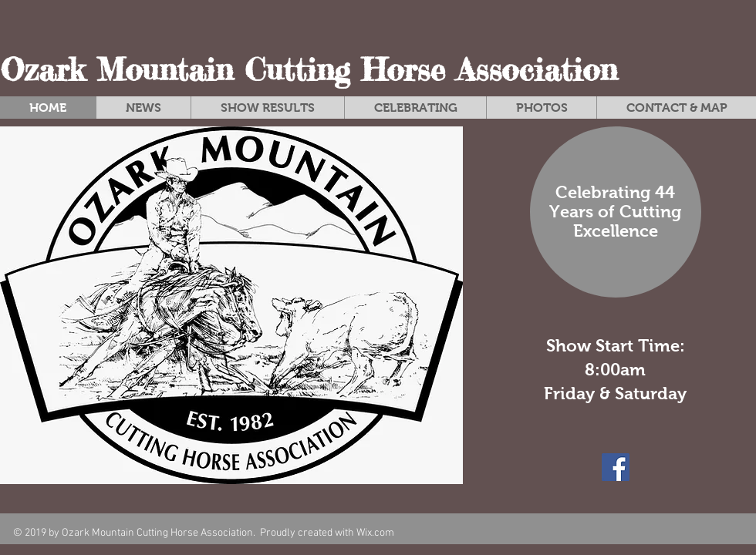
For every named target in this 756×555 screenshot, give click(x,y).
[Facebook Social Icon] (616, 467)
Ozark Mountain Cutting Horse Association (309, 70)
